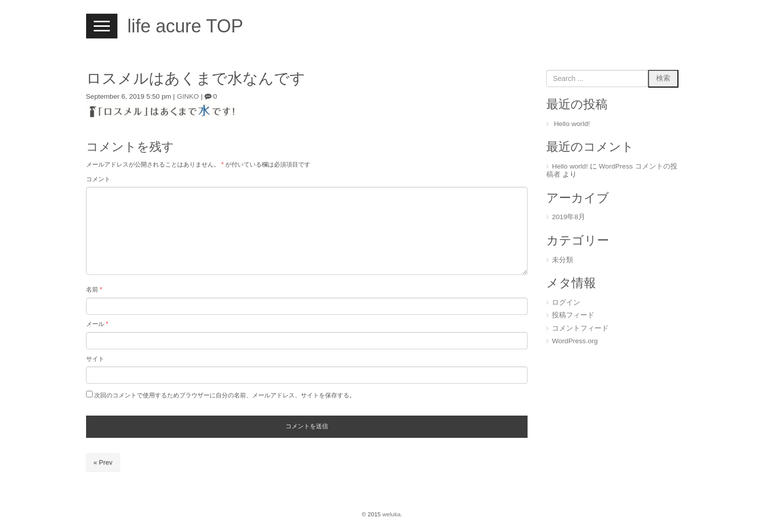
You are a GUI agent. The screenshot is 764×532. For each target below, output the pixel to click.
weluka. (392, 514)
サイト (95, 359)
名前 (94, 290)
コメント (98, 179)
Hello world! (572, 124)
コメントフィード (580, 328)
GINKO (188, 96)
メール (97, 324)
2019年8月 (569, 217)
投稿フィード (573, 315)
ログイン (566, 302)
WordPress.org (575, 341)
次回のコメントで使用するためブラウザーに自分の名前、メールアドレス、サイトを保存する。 (225, 395)
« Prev (103, 462)
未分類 (562, 260)
